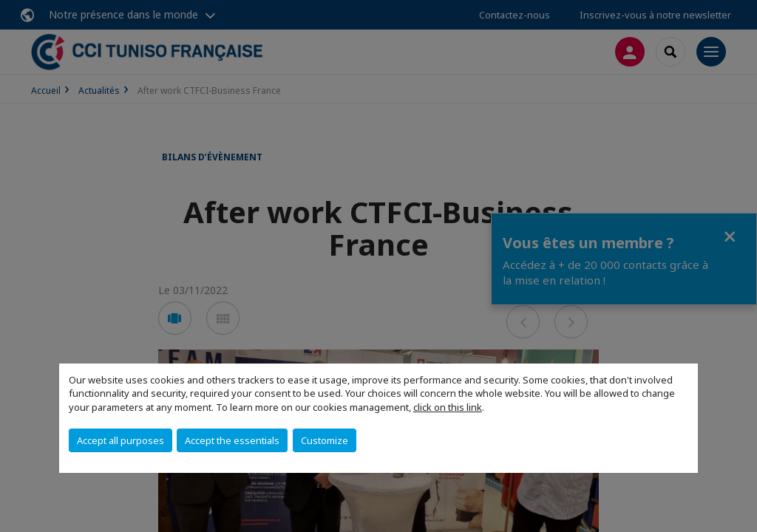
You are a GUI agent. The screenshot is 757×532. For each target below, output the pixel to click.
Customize (325, 440)
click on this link (448, 407)
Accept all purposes (120, 440)
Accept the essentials (232, 440)
